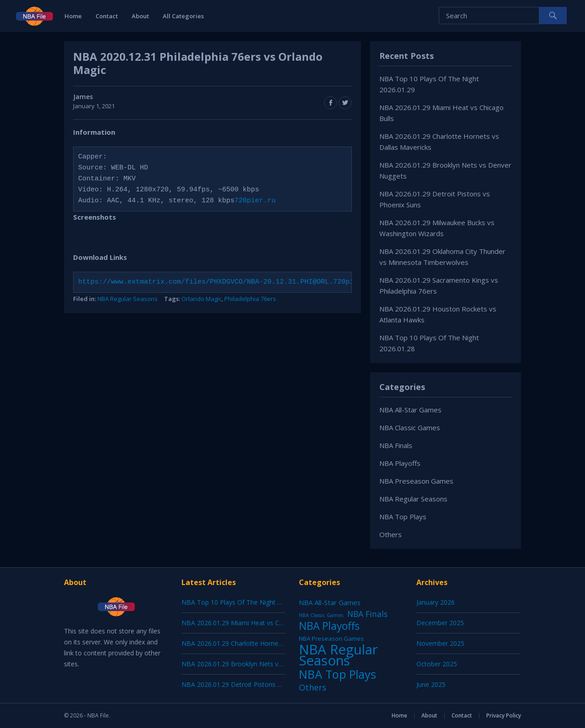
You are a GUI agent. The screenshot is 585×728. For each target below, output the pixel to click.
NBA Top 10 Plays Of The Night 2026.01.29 (245, 602)
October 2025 (437, 664)
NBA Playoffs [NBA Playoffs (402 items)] (329, 626)
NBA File (98, 715)
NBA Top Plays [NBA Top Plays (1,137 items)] (338, 674)
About (140, 16)
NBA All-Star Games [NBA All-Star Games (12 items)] (330, 602)
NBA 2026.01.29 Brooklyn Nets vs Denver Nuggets (257, 664)
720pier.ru (255, 201)
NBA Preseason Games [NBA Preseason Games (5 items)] (331, 638)
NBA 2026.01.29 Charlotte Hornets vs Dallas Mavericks (263, 643)
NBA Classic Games (410, 427)
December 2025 (440, 623)
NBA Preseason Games (416, 481)
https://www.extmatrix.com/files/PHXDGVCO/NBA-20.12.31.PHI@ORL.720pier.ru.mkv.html (245, 282)
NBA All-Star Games (410, 410)
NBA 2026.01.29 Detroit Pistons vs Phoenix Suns (253, 684)
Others (391, 534)
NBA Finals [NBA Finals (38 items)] (367, 614)
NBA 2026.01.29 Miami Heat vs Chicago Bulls (248, 623)
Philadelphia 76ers (250, 299)
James (83, 97)
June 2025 (431, 684)
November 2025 (440, 643)
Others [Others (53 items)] (313, 687)
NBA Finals (396, 445)
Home (73, 16)
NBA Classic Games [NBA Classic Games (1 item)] (321, 615)
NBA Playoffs (400, 463)
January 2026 (436, 602)
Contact (107, 16)
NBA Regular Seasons (128, 299)
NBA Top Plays (403, 517)
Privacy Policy (504, 715)
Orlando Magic (202, 299)
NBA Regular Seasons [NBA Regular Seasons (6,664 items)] (338, 655)
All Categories (183, 16)
